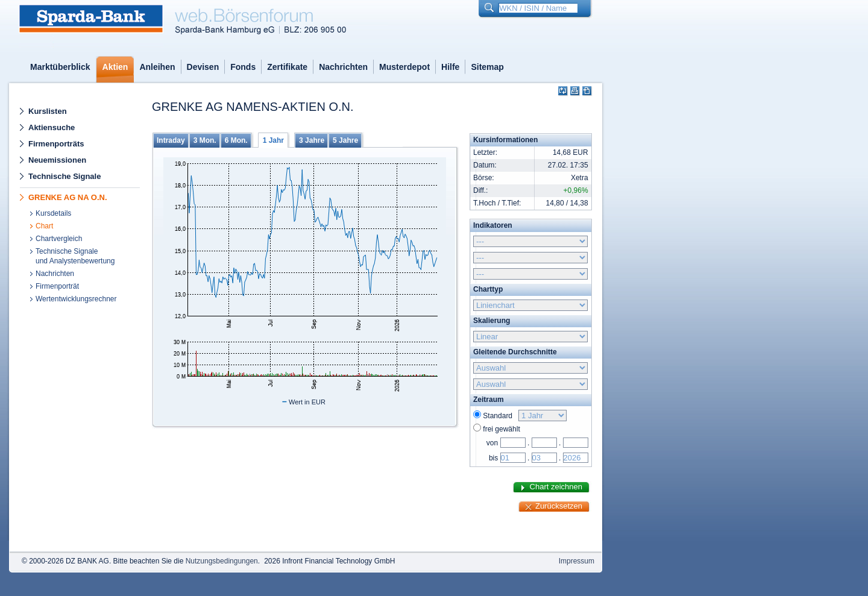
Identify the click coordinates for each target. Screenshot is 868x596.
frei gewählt (501, 429)
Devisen (203, 67)
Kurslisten (48, 111)
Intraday (171, 140)
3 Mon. (205, 140)
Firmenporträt (57, 286)
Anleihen (157, 67)
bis (493, 458)
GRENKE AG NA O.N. (68, 197)
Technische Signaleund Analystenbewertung (75, 256)
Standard (499, 416)
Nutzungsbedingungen (222, 561)
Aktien (115, 67)
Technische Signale (64, 176)
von (492, 443)
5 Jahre (345, 140)
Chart (44, 226)
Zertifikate (287, 67)
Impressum (577, 561)
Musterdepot (404, 67)
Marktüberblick (60, 67)
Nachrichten (343, 67)
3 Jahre (312, 140)
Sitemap (487, 67)
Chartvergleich (59, 239)
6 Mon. (236, 140)
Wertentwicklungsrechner (76, 299)
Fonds (243, 67)
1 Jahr (273, 140)
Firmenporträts (56, 144)
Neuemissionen (57, 160)
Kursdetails (53, 213)
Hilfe (450, 67)
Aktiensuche (52, 127)
